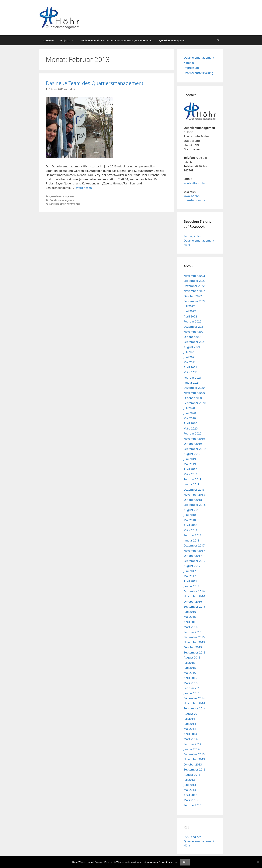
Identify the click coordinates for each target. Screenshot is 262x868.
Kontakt (189, 63)
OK (185, 862)
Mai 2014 (190, 729)
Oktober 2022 (193, 296)
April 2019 (190, 469)
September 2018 (195, 505)
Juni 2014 (190, 724)
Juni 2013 (190, 785)
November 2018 (194, 495)
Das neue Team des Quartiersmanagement (95, 83)
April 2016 (190, 622)
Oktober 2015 (193, 647)
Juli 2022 (189, 306)
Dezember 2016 (194, 591)
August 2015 (192, 657)
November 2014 (194, 703)
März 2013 (191, 800)
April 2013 (190, 795)
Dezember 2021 (194, 327)
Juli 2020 (189, 408)
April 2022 (190, 316)
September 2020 (195, 403)
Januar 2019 (192, 484)
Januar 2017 (192, 586)
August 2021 (192, 347)
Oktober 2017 (193, 556)
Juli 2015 (189, 663)
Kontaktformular (195, 183)
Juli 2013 (189, 780)
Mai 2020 (190, 418)
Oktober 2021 (193, 337)
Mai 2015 (190, 673)
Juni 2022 (190, 311)
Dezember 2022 (194, 286)
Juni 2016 (190, 612)
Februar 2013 (192, 805)
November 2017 (194, 551)
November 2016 (194, 596)
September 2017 (195, 561)
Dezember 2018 (194, 490)
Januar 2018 (192, 540)
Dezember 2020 (194, 388)
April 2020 (190, 423)
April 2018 (190, 525)
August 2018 (192, 510)
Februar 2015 (192, 688)
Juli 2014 (189, 719)
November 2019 (194, 439)
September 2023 (195, 281)
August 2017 (192, 566)
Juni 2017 (190, 571)
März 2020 (191, 428)
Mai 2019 (190, 464)
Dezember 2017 (194, 545)
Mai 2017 (190, 576)
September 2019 (195, 449)
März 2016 (191, 627)
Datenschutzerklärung (199, 73)
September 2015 (195, 652)
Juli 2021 (189, 352)
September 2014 (195, 708)
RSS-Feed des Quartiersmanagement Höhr (199, 841)
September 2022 (195, 301)
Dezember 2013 (194, 754)
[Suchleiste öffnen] (218, 40)
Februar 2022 (192, 321)
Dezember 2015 (194, 637)
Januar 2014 (192, 749)
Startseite (48, 40)
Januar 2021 (192, 383)
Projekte (69, 40)
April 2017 (190, 581)
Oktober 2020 (193, 398)
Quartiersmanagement (173, 40)
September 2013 (195, 769)
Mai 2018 (190, 520)
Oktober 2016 (193, 602)
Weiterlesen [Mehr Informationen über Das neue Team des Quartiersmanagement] (84, 188)
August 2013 (192, 775)
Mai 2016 (190, 617)
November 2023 (194, 276)
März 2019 (191, 474)
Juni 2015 (190, 668)
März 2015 (191, 683)
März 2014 (191, 739)
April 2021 (190, 367)
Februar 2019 (192, 479)
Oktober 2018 (193, 500)
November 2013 (194, 759)
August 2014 (192, 714)
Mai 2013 (190, 790)
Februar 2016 (192, 632)
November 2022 (194, 291)
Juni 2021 (190, 357)
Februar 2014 (192, 744)
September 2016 (195, 607)
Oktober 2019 (193, 444)
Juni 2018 (190, 515)
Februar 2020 (192, 433)
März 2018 (191, 530)
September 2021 (195, 342)
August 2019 (192, 454)
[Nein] (258, 862)
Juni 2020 (190, 413)
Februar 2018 (192, 535)
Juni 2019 (190, 459)
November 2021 (194, 332)
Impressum (191, 68)
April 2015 (190, 678)
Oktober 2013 (193, 764)
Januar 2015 (192, 693)
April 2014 (190, 734)
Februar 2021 (192, 377)
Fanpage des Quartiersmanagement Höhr (199, 240)
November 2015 (194, 642)
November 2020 (194, 393)
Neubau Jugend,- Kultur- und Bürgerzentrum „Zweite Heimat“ (116, 40)
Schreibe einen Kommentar (65, 204)
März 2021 (191, 372)
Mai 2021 (190, 362)
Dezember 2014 (194, 698)
